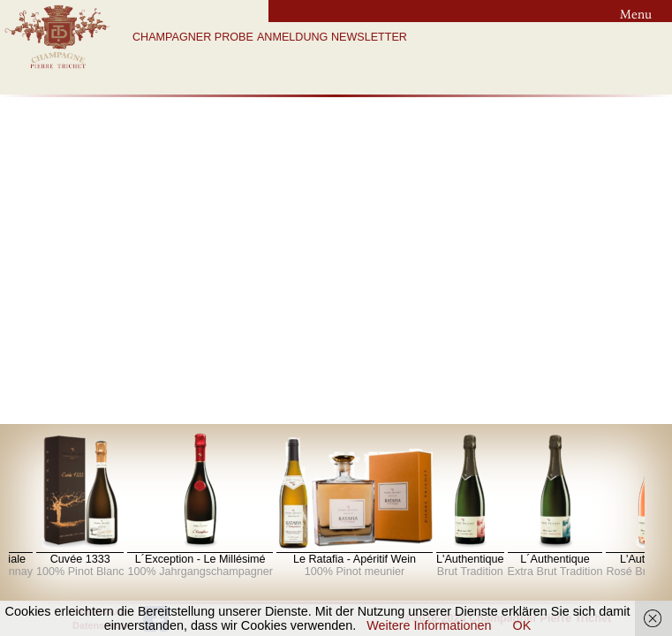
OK (522, 625)
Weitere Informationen (429, 625)
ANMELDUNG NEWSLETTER (332, 37)
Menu (636, 14)
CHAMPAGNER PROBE (193, 37)
